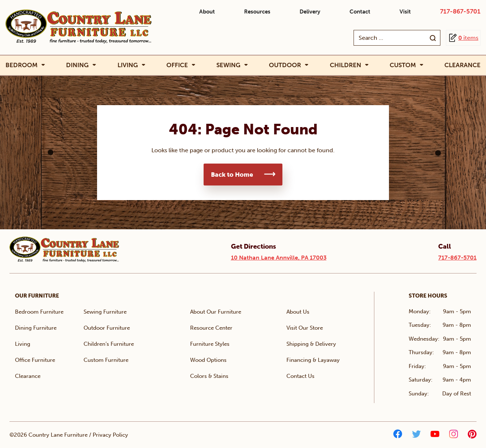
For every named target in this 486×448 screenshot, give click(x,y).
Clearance (462, 65)
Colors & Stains (209, 376)
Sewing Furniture (105, 312)
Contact (360, 12)
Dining (77, 65)
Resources (257, 12)
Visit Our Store (305, 328)
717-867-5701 (460, 11)
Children (346, 65)
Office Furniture (35, 360)
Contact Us (300, 376)
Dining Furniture (36, 328)
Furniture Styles (210, 344)
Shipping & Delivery (311, 344)
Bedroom (22, 65)
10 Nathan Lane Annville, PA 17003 (279, 258)
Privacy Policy (110, 435)
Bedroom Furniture (39, 312)
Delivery (310, 12)
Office (177, 65)
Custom (403, 65)
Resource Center (211, 328)
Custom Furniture (106, 360)
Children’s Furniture (109, 344)
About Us (298, 312)
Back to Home (232, 175)
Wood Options (208, 360)
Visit (405, 12)
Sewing (228, 65)
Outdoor (285, 65)
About (207, 12)
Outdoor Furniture (107, 328)
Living (128, 65)
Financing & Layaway (313, 360)
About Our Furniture (216, 312)
